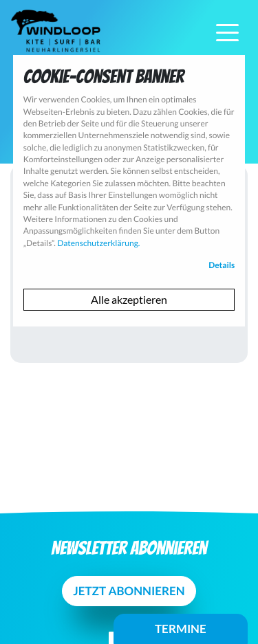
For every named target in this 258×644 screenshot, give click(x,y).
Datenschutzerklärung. (98, 243)
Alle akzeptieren (129, 299)
